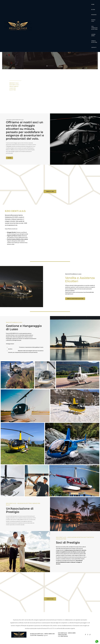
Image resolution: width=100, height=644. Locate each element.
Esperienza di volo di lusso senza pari (50, 40)
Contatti (68, 9)
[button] (47, 66)
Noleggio (57, 3)
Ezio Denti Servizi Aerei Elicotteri (50, 35)
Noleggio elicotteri (12, 251)
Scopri (50, 46)
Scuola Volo (66, 3)
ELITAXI (9, 158)
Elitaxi (50, 3)
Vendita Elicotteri (57, 9)
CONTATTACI (50, 601)
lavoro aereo (46, 9)
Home (44, 3)
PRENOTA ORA (50, 194)
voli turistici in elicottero (79, 3)
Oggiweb (45, 635)
